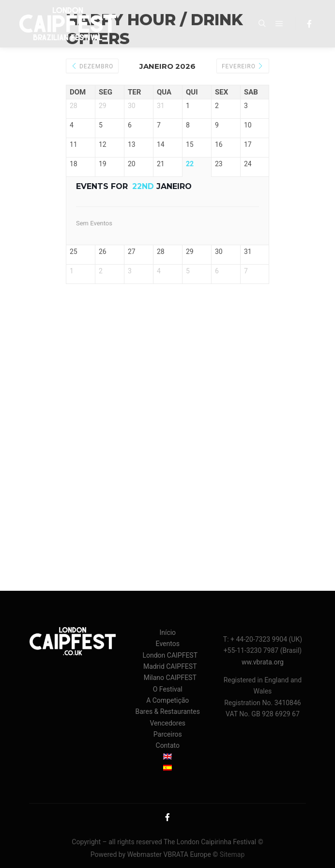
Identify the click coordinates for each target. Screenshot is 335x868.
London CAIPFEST (170, 655)
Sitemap (232, 854)
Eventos (168, 644)
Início (167, 632)
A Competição (167, 700)
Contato (168, 745)
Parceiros (168, 734)
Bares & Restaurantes (168, 711)
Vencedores (167, 723)
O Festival (168, 689)
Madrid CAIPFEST (170, 666)
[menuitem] (168, 757)
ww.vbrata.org (263, 662)
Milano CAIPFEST (170, 678)
